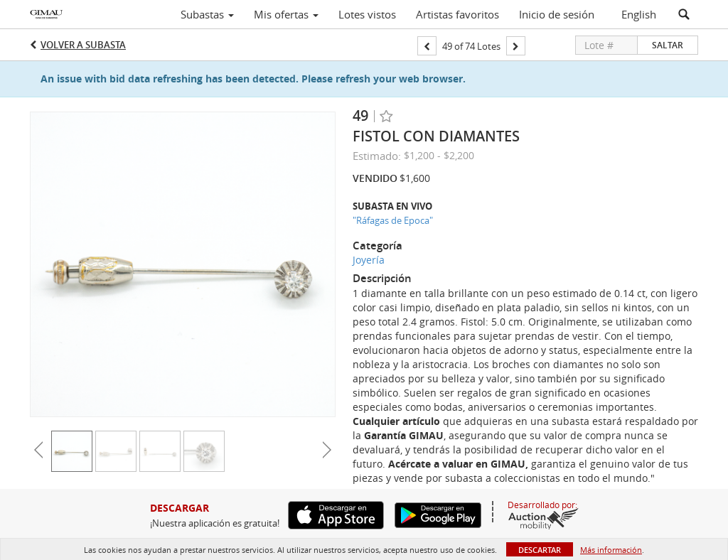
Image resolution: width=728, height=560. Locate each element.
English (639, 14)
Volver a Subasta (83, 45)
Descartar (540, 550)
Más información (611, 550)
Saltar (668, 45)
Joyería (369, 260)
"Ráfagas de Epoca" (393, 220)
